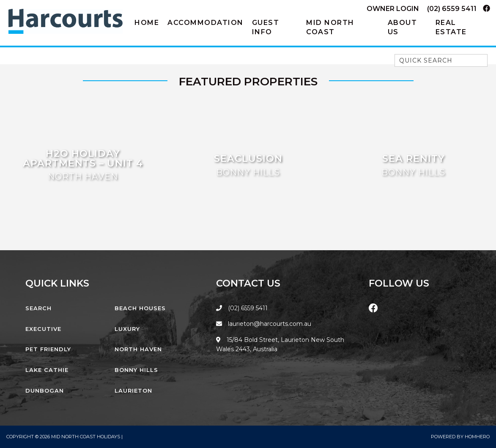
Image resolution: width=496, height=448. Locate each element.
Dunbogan (45, 391)
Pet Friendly (48, 349)
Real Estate (451, 27)
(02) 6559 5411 (452, 9)
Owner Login (393, 9)
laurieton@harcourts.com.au (264, 324)
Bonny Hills (136, 370)
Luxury (127, 329)
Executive (43, 329)
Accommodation (206, 23)
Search (38, 308)
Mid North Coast (330, 27)
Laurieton (133, 391)
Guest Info (266, 27)
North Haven (138, 349)
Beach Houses (140, 308)
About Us (403, 27)
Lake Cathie (47, 370)
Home (147, 23)
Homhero (477, 437)
